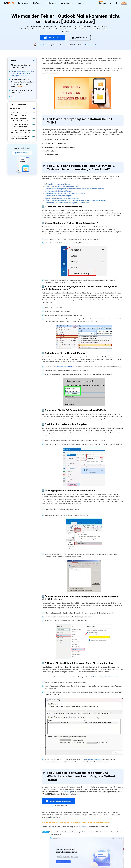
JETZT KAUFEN (79, 38)
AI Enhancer (50, 3)
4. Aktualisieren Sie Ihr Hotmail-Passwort (58, 191)
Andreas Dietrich (43, 45)
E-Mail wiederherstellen (90, 45)
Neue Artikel (15, 108)
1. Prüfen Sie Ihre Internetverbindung (57, 184)
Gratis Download (53, 38)
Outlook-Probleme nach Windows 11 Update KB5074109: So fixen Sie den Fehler (23, 114)
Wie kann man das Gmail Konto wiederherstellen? (23, 126)
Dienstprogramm (65, 3)
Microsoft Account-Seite (65, 367)
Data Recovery (23, 3)
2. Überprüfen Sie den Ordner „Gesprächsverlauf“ (61, 186)
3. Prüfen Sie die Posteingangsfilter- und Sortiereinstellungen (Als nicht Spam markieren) (75, 189)
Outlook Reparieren (18, 105)
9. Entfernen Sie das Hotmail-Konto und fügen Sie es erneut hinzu (67, 203)
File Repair (37, 3)
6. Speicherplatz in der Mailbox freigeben (59, 196)
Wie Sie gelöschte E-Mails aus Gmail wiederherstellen (23, 137)
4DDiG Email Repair (66, 792)
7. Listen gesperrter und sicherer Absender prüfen (62, 198)
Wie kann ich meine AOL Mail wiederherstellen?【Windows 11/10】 (23, 131)
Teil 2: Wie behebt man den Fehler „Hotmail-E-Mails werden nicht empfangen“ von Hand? (22, 73)
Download (102, 2)
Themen (13, 61)
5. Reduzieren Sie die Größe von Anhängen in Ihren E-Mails (65, 193)
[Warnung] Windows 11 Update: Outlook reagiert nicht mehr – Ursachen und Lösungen (23, 120)
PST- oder (82, 827)
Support (79, 3)
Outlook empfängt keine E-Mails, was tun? (105, 677)
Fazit (12, 97)
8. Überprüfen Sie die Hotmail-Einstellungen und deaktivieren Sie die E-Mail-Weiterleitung (75, 200)
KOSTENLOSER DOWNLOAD (58, 801)
